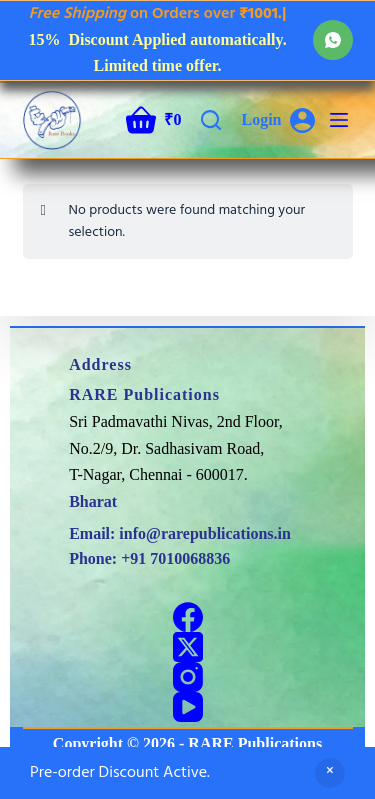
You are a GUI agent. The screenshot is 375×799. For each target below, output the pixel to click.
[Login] (277, 120)
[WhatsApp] (333, 40)
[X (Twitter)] (188, 647)
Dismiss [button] (330, 787)
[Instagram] (188, 677)
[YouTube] (188, 707)
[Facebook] (188, 617)
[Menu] (339, 120)
